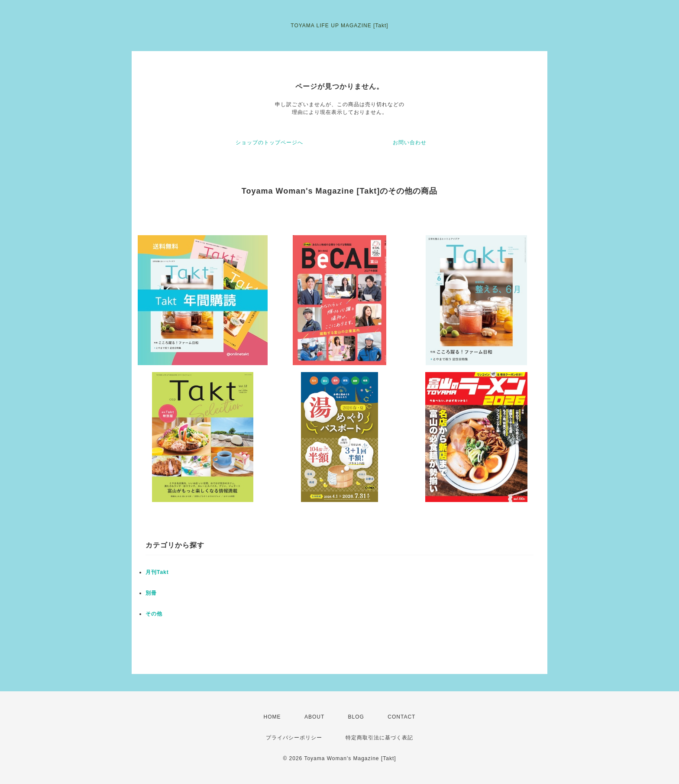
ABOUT (314, 717)
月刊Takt (157, 572)
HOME (272, 717)
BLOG (356, 717)
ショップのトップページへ (269, 143)
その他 (154, 614)
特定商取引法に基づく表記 (379, 738)
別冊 (151, 593)
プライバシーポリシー (294, 738)
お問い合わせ (410, 143)
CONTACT (401, 717)
